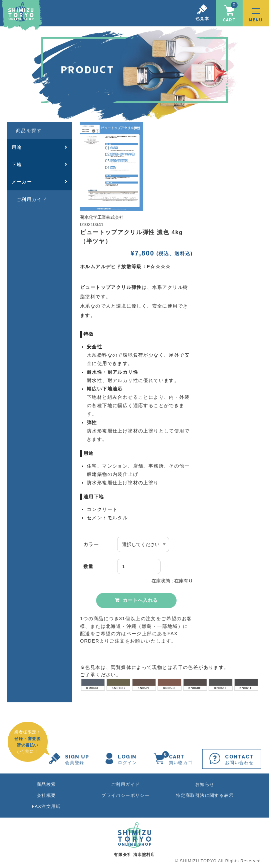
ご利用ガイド (32, 198)
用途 (39, 146)
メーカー (39, 181)
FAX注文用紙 (46, 806)
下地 (39, 163)
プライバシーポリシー (125, 795)
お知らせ (205, 784)
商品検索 (46, 784)
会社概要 (46, 795)
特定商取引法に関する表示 (205, 795)
